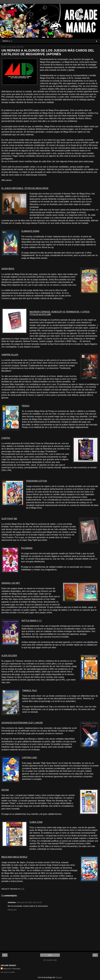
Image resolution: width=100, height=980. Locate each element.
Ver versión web (50, 960)
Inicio (50, 955)
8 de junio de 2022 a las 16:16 (29, 902)
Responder (12, 910)
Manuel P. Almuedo (12, 969)
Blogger (59, 977)
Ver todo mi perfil (8, 972)
